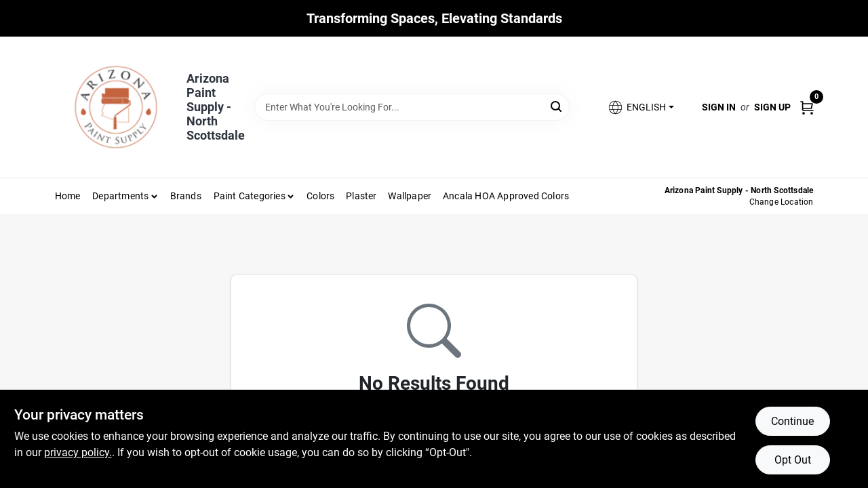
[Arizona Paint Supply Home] (116, 107)
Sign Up (772, 107)
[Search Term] (412, 107)
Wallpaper (410, 196)
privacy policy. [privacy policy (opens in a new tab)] (78, 452)
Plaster (361, 196)
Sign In (719, 107)
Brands (186, 196)
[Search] (557, 106)
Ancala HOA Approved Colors (506, 196)
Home (68, 196)
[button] (640, 107)
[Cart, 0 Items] (807, 107)
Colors (320, 196)
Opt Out (793, 460)
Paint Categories (250, 196)
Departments (120, 196)
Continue (792, 421)
